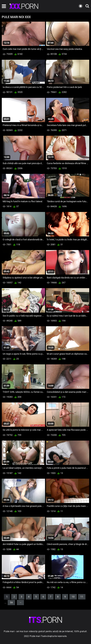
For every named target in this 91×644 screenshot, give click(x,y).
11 (82, 597)
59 (11, 603)
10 (73, 597)
